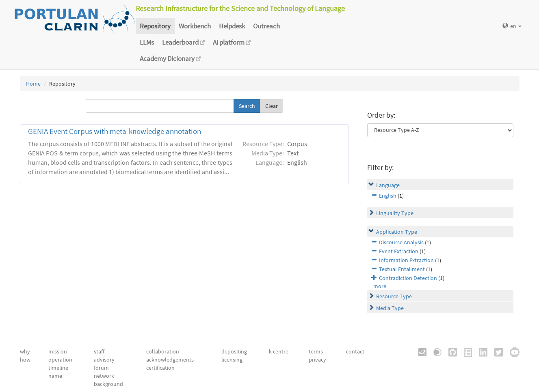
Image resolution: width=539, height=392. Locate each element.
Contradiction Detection (408, 278)
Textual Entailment (402, 269)
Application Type (397, 232)
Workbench (195, 26)
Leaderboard (183, 42)
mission (58, 351)
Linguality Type (395, 213)
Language (388, 185)
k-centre (279, 351)
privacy (317, 360)
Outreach (266, 26)
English (388, 196)
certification (160, 368)
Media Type (390, 308)
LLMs (147, 42)
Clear (272, 106)
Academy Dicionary (170, 58)
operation (60, 360)
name (55, 376)
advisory (104, 360)
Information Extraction (406, 260)
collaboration (163, 351)
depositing (234, 351)
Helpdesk (232, 26)
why (25, 351)
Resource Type (394, 296)
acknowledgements (170, 360)
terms (316, 351)
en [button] (512, 26)
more (380, 286)
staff (99, 351)
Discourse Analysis (401, 242)
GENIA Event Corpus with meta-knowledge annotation (115, 131)
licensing (232, 360)
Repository (155, 26)
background (108, 384)
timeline (58, 368)
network (104, 376)
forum (101, 368)
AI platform (232, 42)
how (25, 360)
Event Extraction (399, 251)
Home (33, 84)
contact (355, 351)
